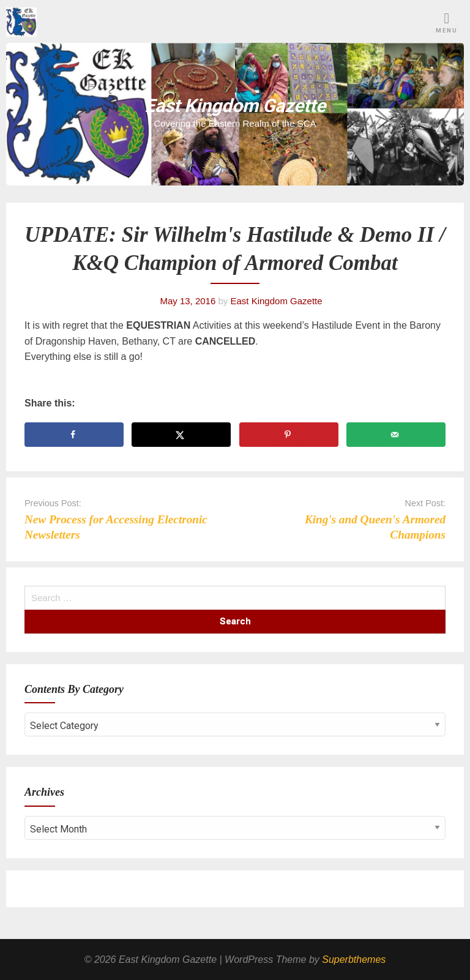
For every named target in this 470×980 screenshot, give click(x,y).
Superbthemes (354, 959)
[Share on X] (181, 435)
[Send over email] (396, 435)
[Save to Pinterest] (289, 435)
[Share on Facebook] (74, 435)
